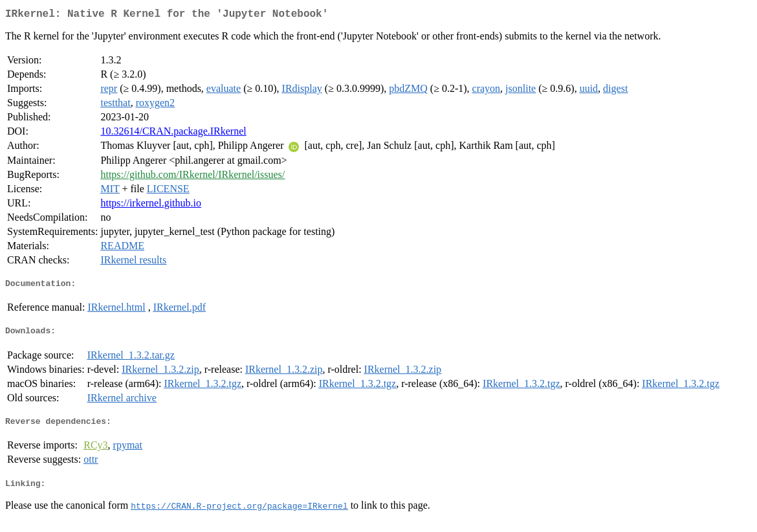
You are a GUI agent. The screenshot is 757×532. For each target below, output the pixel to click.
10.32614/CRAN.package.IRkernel (173, 134)
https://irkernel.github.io (151, 205)
